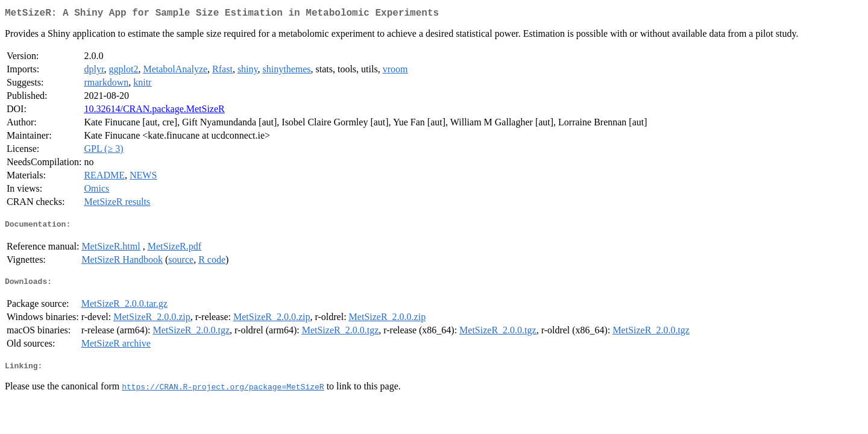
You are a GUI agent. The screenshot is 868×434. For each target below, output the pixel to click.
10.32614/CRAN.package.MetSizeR (154, 111)
